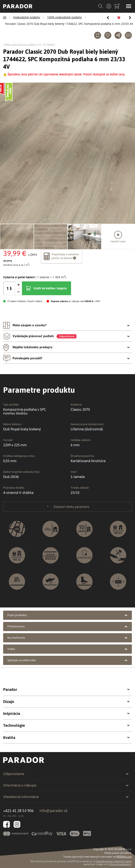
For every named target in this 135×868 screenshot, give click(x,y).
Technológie (66, 726)
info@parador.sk (54, 811)
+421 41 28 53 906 (18, 811)
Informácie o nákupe (66, 785)
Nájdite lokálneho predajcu (66, 347)
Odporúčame (66, 774)
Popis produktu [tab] (67, 615)
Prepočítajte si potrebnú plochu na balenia (61, 256)
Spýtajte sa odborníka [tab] (67, 660)
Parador (66, 690)
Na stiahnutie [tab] (67, 638)
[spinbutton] (9, 288)
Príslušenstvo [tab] (67, 626)
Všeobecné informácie (66, 797)
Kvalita (66, 738)
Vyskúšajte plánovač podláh (66, 336)
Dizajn (66, 702)
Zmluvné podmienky (120, 864)
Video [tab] (67, 649)
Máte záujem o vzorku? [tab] (66, 325)
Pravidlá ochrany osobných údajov (114, 861)
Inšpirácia (66, 714)
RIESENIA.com (124, 857)
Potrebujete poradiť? (66, 358)
